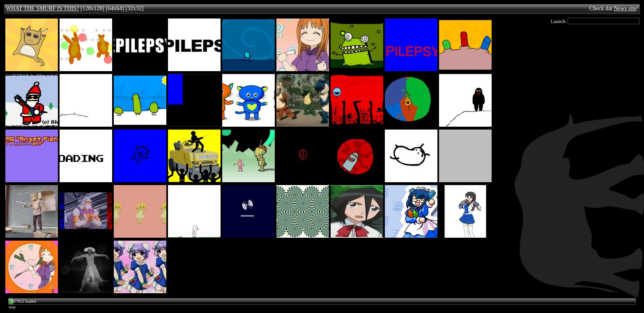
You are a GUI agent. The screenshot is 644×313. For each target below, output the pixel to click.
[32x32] (134, 8)
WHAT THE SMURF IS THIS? (42, 8)
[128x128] (92, 8)
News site (625, 8)
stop (12, 307)
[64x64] (115, 8)
